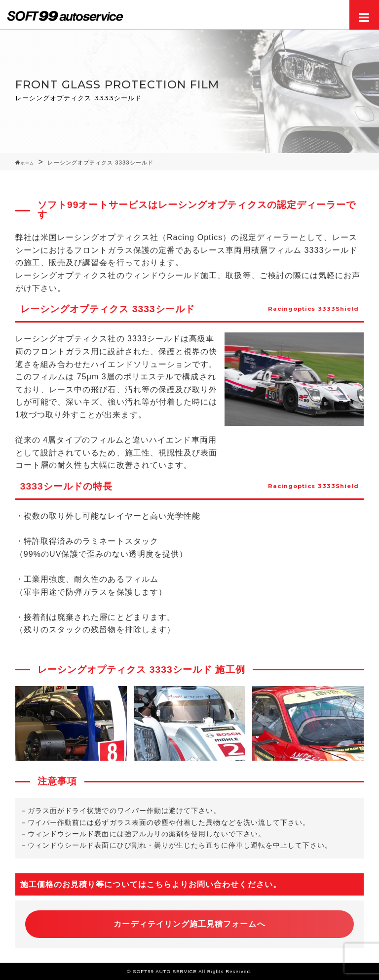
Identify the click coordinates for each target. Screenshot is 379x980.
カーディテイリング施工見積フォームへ (189, 924)
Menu (364, 15)
